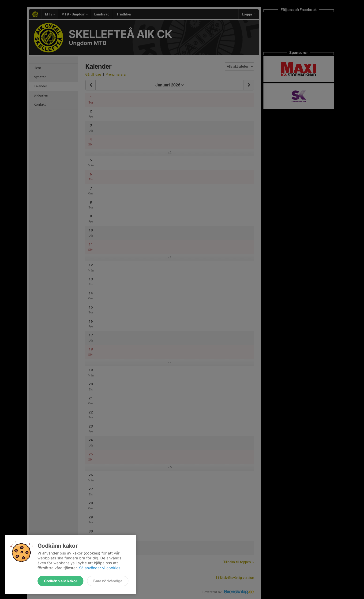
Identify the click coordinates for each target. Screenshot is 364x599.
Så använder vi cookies (100, 568)
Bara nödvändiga (108, 581)
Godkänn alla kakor (60, 581)
